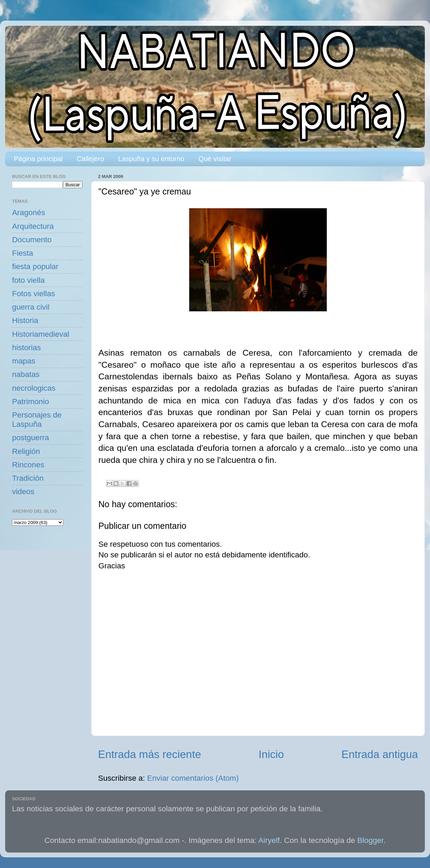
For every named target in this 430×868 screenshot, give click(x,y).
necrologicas (34, 388)
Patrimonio (31, 402)
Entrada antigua (380, 754)
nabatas (26, 374)
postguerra (31, 438)
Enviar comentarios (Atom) (193, 778)
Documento (32, 240)
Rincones (28, 465)
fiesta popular (35, 266)
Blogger (370, 840)
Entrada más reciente (149, 754)
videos (23, 492)
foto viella (28, 280)
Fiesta (23, 253)
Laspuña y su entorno (151, 159)
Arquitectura (33, 226)
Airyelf (269, 840)
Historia (25, 320)
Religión (26, 451)
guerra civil (31, 307)
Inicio (271, 754)
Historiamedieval (41, 334)
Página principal (38, 159)
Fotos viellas (34, 294)
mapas (24, 361)
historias (26, 348)
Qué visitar (215, 159)
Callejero (90, 159)
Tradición (28, 478)
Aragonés (29, 213)
